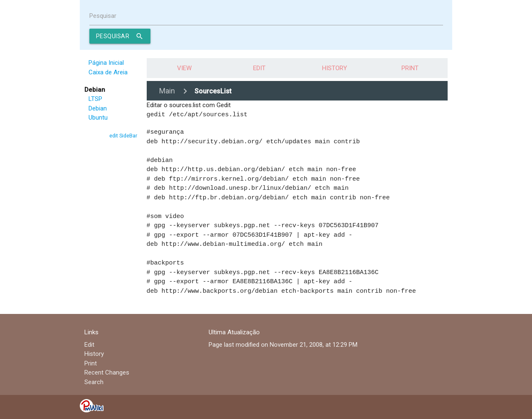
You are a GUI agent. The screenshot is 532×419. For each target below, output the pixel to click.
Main (167, 91)
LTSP (95, 99)
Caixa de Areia (108, 72)
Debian (98, 108)
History (335, 68)
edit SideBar (123, 136)
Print (410, 68)
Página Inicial (106, 63)
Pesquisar (103, 16)
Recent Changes (107, 372)
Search (94, 382)
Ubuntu (98, 118)
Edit (259, 68)
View (184, 68)
